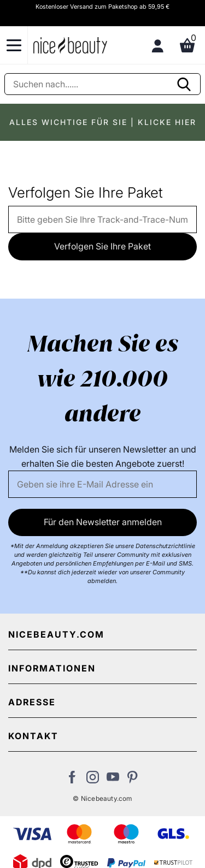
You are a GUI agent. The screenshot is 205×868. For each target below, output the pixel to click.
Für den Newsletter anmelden (103, 522)
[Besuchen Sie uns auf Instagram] (93, 780)
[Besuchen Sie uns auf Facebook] (72, 780)
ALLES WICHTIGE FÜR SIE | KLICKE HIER (103, 122)
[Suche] (102, 84)
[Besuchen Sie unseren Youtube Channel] (113, 780)
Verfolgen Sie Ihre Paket (102, 246)
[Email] (102, 484)
